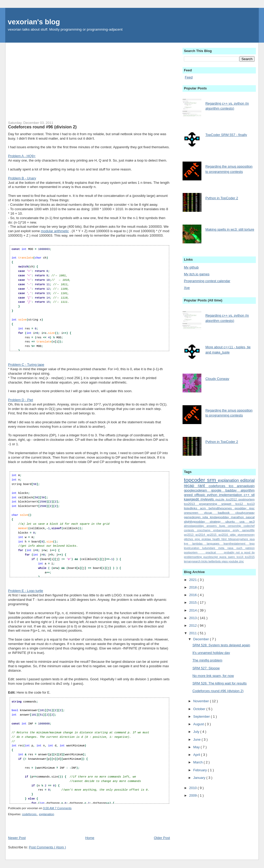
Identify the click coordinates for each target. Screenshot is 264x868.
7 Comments (63, 808)
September (202, 716)
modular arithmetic (55, 231)
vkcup (211, 513)
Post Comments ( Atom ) (47, 847)
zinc (241, 561)
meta (223, 548)
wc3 (252, 521)
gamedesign (193, 517)
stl (253, 495)
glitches (189, 539)
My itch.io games (197, 274)
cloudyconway (245, 513)
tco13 (251, 504)
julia (206, 517)
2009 (193, 795)
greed (189, 495)
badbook (227, 513)
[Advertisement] (89, 79)
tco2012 (232, 499)
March (199, 762)
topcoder (195, 480)
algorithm (248, 490)
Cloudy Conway (217, 379)
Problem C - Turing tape (26, 365)
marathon (238, 517)
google (218, 490)
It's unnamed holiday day (211, 653)
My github (191, 267)
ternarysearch (192, 561)
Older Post (162, 838)
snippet (228, 504)
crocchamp (205, 530)
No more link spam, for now (213, 676)
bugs (224, 526)
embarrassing (223, 530)
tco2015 (250, 557)
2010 (193, 788)
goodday (242, 508)
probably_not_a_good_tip (239, 553)
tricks (205, 561)
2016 (193, 595)
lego (252, 544)
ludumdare (210, 548)
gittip (234, 535)
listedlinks (192, 508)
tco (233, 486)
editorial (248, 480)
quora (224, 557)
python (213, 495)
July (197, 732)
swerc (232, 557)
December (202, 639)
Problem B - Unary (22, 178)
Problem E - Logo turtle (26, 591)
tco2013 (191, 504)
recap (191, 486)
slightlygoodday (197, 521)
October (200, 709)
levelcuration (193, 548)
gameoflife (248, 530)
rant (203, 486)
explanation (47, 814)
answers (213, 526)
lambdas (199, 544)
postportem (195, 553)
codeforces (30, 814)
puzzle (221, 499)
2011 (193, 633)
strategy (218, 521)
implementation (231, 495)
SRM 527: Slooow (206, 668)
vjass (225, 561)
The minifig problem (207, 660)
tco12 (241, 504)
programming (210, 504)
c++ (247, 495)
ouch (241, 548)
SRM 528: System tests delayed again (221, 645)
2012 (193, 626)
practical (215, 553)
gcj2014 (201, 535)
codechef (249, 526)
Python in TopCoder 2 (222, 198)
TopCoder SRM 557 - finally (226, 135)
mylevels (208, 499)
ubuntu (233, 521)
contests (190, 530)
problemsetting (194, 557)
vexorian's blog (34, 22)
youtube (234, 561)
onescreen (194, 513)
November (202, 701)
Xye (187, 288)
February (201, 770)
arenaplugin (246, 486)
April (197, 755)
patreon (250, 548)
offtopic (201, 495)
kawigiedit (192, 499)
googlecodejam (197, 490)
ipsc (252, 508)
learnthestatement (236, 544)
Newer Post (17, 838)
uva (244, 521)
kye (188, 544)
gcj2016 (224, 535)
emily (238, 530)
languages (215, 544)
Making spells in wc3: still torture (230, 229)
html (225, 539)
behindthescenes (222, 508)
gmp (198, 539)
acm (204, 508)
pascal (250, 517)
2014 (193, 610)
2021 (193, 580)
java (252, 539)
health (217, 539)
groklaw (207, 539)
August (199, 724)
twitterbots (215, 561)
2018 (193, 587)
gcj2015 (213, 535)
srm (212, 480)
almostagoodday (195, 526)
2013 (193, 618)
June (197, 739)
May (197, 747)
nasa (232, 548)
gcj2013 (190, 535)
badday (233, 490)
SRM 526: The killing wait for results (220, 683)
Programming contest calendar (207, 281)
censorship (236, 526)
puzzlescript (211, 557)
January (200, 778)
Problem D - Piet (21, 400)
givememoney (246, 535)
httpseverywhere (239, 539)
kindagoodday (220, 517)
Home (90, 838)
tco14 (241, 557)
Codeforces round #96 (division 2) (42, 127)
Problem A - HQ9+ (22, 156)
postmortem (246, 499)
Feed (189, 77)
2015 (193, 603)
